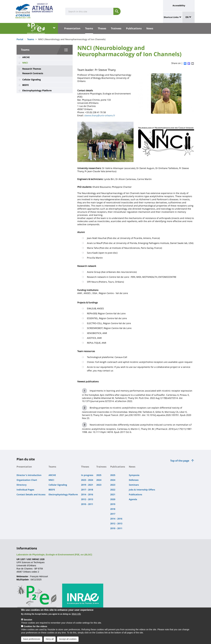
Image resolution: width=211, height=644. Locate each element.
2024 (99, 480)
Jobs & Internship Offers (142, 490)
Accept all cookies (68, 640)
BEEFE (26, 85)
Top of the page (180, 461)
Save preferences (32, 640)
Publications (134, 28)
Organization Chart (27, 480)
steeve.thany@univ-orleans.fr (100, 115)
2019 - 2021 (87, 485)
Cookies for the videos (35, 627)
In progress (87, 475)
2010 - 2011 (87, 504)
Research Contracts (33, 73)
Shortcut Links (171, 17)
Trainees (116, 28)
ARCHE (26, 57)
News (150, 28)
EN (188, 17)
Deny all (50, 640)
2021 (113, 494)
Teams (89, 28)
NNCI (25, 63)
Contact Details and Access (31, 494)
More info (76, 615)
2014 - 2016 (87, 494)
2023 (99, 485)
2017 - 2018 (87, 490)
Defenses (134, 480)
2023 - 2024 (87, 480)
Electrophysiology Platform (37, 90)
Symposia (134, 475)
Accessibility (179, 5)
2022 (113, 490)
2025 (99, 475)
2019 (113, 504)
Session (28, 621)
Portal (20, 39)
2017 (113, 514)
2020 (113, 499)
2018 (113, 509)
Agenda (133, 499)
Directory (22, 485)
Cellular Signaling (32, 80)
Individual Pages (25, 490)
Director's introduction (29, 475)
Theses (102, 28)
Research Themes (32, 69)
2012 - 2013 (87, 499)
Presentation (72, 28)
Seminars (134, 485)
